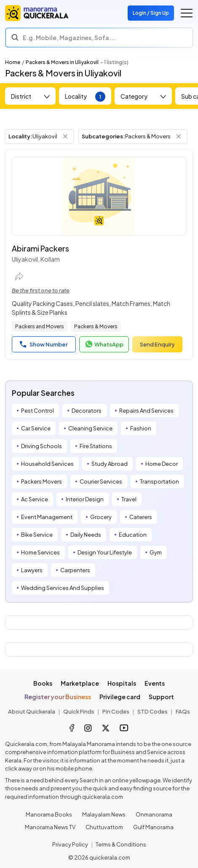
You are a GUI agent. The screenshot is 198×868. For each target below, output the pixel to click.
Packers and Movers (40, 326)
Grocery (101, 517)
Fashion (141, 428)
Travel (129, 499)
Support (161, 697)
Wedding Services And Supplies (63, 588)
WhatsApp (104, 344)
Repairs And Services (146, 411)
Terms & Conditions (121, 844)
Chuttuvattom (104, 827)
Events (155, 683)
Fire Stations (96, 446)
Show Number (44, 344)
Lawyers (32, 570)
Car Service (36, 428)
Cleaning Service (90, 428)
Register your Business (58, 697)
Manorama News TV (50, 827)
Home (13, 62)
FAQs (183, 711)
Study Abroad (110, 464)
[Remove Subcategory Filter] (179, 136)
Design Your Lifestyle (105, 552)
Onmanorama (154, 814)
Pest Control (37, 411)
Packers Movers (41, 481)
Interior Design (85, 499)
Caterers (141, 517)
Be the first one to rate (41, 290)
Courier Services (101, 481)
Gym (156, 552)
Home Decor (162, 464)
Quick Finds (79, 711)
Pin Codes (116, 711)
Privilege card (120, 697)
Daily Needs (86, 535)
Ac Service (35, 499)
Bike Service (37, 535)
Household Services (47, 464)
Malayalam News (104, 814)
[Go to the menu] (187, 13)
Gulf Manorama (153, 827)
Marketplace (80, 683)
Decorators (87, 411)
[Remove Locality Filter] (65, 136)
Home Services (40, 552)
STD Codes (153, 711)
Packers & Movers (96, 326)
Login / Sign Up (151, 13)
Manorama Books (49, 814)
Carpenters (75, 570)
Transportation (159, 481)
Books (43, 683)
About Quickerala (32, 711)
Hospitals (122, 683)
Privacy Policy (70, 844)
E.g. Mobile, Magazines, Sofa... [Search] (69, 38)
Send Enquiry (157, 344)
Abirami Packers (40, 248)
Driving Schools (41, 446)
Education (133, 535)
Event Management (47, 517)
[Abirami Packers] (99, 196)
